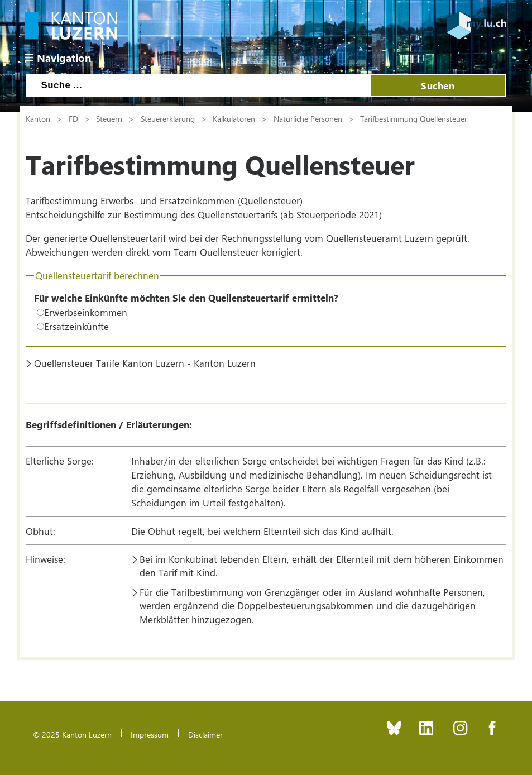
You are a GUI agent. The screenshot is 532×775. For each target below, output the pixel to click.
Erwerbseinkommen (86, 312)
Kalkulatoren (234, 118)
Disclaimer (205, 734)
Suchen (438, 85)
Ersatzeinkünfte (76, 326)
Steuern (109, 118)
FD (73, 118)
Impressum (150, 734)
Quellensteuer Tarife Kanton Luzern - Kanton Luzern (145, 363)
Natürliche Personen (308, 118)
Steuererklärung (168, 118)
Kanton (38, 118)
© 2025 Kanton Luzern (72, 734)
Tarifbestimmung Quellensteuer (414, 118)
